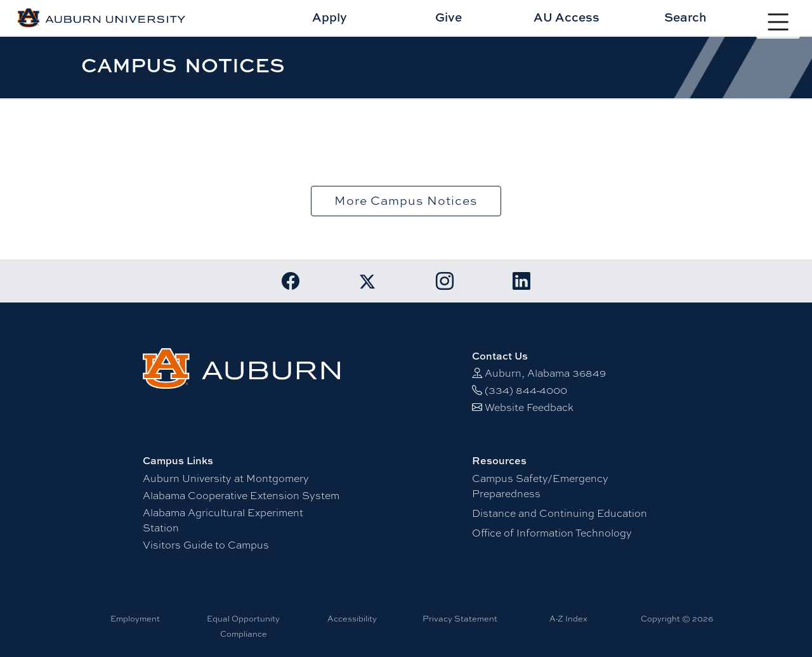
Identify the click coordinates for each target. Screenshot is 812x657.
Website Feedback (529, 407)
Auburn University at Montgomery (226, 478)
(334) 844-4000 (526, 390)
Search (685, 17)
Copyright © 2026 (677, 618)
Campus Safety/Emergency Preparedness (540, 485)
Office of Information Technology (552, 532)
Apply (330, 17)
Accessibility (352, 618)
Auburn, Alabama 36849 (545, 373)
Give (449, 17)
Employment (135, 618)
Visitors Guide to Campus (206, 544)
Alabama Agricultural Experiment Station (223, 520)
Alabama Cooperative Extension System (241, 495)
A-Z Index (568, 618)
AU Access (566, 17)
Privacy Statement (460, 618)
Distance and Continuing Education (560, 513)
